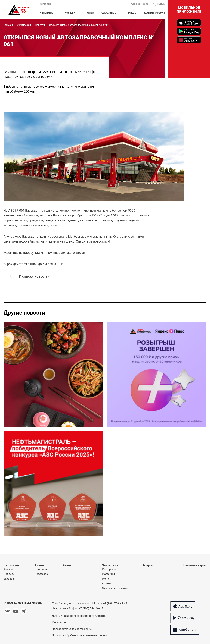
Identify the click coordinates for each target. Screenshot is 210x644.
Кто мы (8, 569)
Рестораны (109, 569)
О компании (24, 25)
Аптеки (106, 583)
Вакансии (10, 579)
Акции (90, 13)
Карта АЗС (45, 4)
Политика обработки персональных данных (80, 635)
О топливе (41, 569)
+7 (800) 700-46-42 (139, 4)
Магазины (108, 574)
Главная (8, 25)
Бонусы (132, 13)
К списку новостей (34, 276)
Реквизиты (59, 622)
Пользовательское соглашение (72, 629)
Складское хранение (115, 588)
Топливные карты (154, 13)
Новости (40, 25)
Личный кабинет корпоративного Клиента (79, 616)
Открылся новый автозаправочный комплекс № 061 (80, 25)
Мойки (106, 579)
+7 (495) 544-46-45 (91, 608)
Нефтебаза (41, 574)
